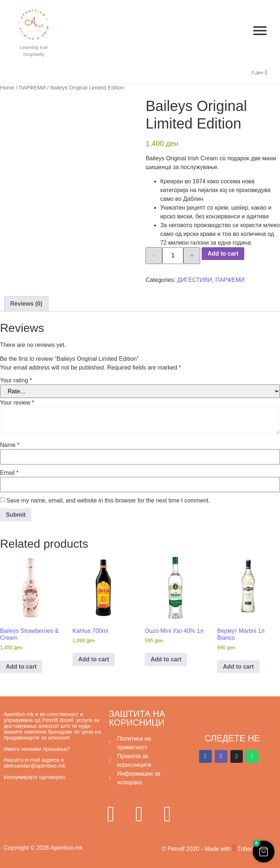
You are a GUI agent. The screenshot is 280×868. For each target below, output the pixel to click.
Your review (17, 403)
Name (10, 445)
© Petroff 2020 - (183, 849)
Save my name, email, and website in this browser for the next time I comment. (108, 501)
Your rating (16, 381)
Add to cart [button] (21, 667)
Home (7, 88)
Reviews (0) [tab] (26, 304)
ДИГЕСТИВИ (195, 280)
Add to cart (223, 254)
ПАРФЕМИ (32, 88)
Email (9, 473)
